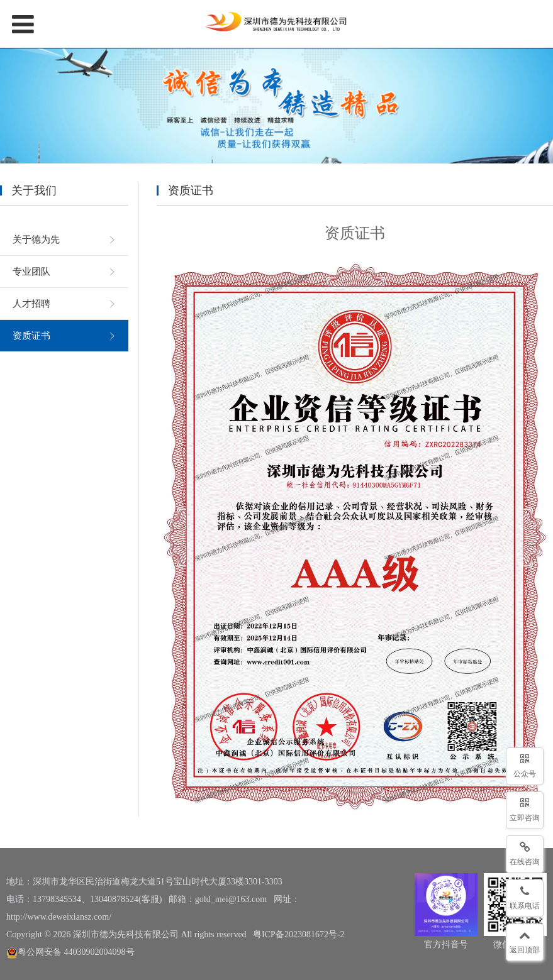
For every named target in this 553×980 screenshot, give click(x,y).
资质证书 (31, 336)
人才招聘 (31, 304)
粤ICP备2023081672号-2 (299, 934)
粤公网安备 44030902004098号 (70, 952)
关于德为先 (36, 239)
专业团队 (31, 272)
